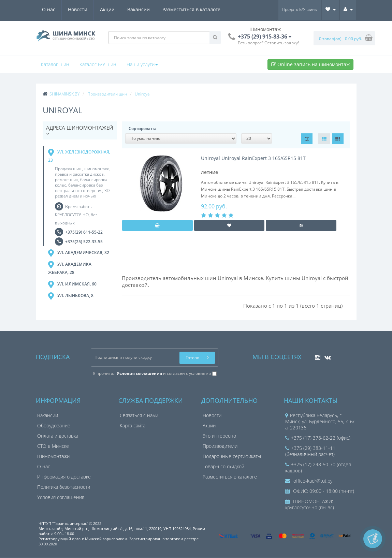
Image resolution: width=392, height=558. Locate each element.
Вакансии (139, 9)
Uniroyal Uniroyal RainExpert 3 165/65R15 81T (253, 158)
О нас (49, 9)
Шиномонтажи (53, 457)
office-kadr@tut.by (309, 481)
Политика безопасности (64, 487)
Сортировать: (142, 128)
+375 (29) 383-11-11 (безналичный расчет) (310, 451)
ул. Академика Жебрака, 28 (70, 268)
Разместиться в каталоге (191, 9)
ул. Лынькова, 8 (71, 296)
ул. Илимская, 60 (72, 285)
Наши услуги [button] (142, 64)
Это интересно (219, 436)
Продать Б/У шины (300, 9)
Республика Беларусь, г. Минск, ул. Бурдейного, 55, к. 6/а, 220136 (320, 422)
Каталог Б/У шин (98, 64)
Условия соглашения (61, 497)
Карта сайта (133, 426)
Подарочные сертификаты (232, 457)
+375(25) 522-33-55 (84, 242)
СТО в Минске (53, 446)
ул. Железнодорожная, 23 (79, 156)
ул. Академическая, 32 (79, 253)
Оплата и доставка (58, 436)
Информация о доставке (64, 477)
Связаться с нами (139, 416)
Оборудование (54, 426)
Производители (220, 446)
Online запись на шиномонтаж (310, 64)
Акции (107, 9)
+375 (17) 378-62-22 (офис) (318, 438)
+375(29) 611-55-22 (84, 232)
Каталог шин (55, 64)
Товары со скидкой (223, 467)
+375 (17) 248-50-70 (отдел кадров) (318, 468)
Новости (78, 9)
